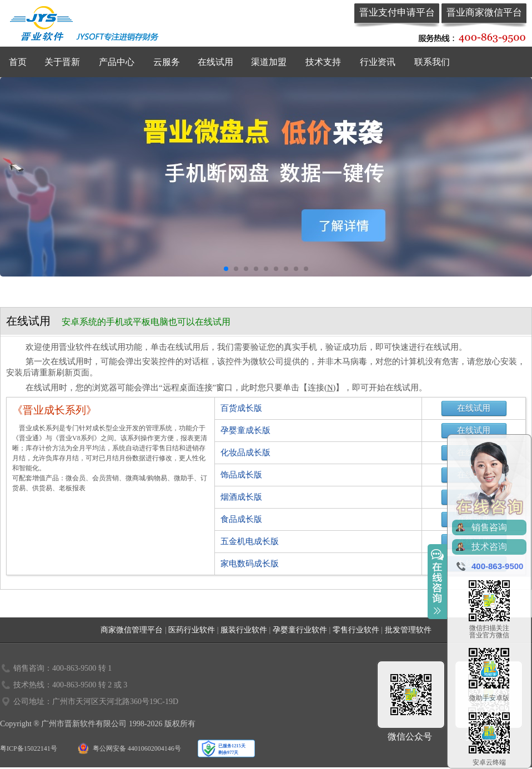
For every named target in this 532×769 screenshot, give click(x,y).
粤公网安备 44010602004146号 (137, 748)
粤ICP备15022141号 (29, 748)
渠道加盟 (269, 62)
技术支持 (323, 62)
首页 (18, 62)
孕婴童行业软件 (300, 630)
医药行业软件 (192, 630)
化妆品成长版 (245, 453)
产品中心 (117, 62)
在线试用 (215, 62)
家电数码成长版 (250, 564)
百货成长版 (241, 408)
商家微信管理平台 (132, 630)
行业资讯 (378, 62)
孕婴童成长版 (245, 430)
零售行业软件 (356, 630)
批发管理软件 (408, 630)
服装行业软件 (244, 630)
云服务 (167, 62)
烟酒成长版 (241, 497)
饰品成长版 (241, 475)
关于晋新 (62, 62)
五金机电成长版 (250, 541)
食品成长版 (241, 519)
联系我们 (432, 62)
